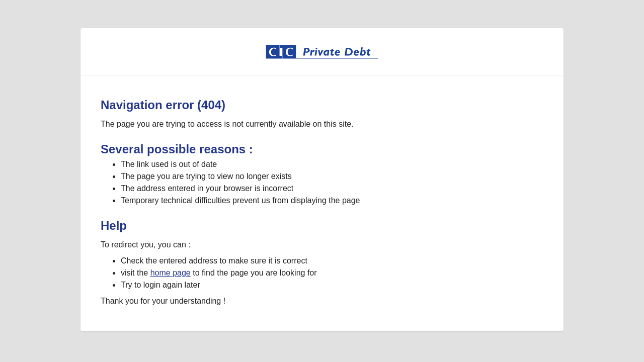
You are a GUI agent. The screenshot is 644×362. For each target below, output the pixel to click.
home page (171, 273)
